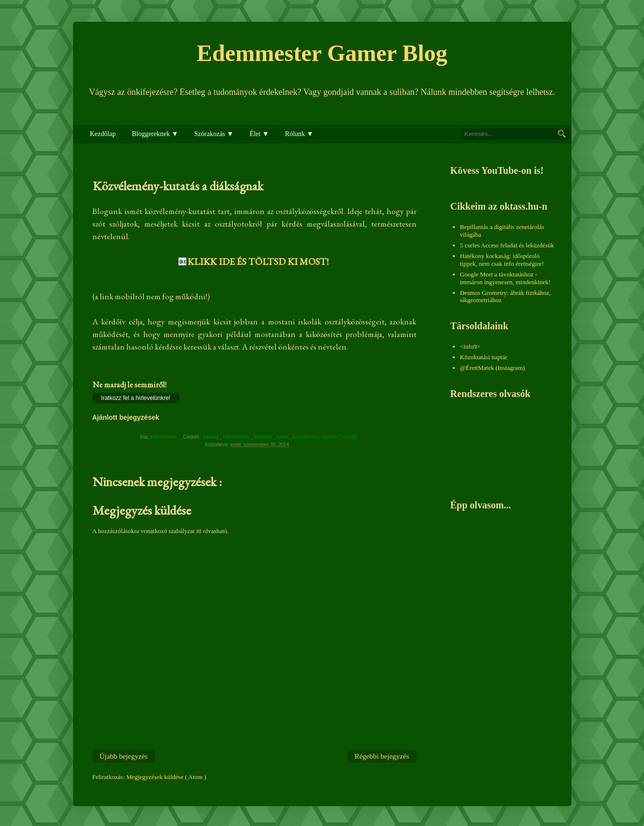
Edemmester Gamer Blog (322, 53)
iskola (283, 437)
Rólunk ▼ (299, 134)
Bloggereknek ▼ (155, 134)
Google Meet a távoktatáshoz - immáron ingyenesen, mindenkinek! (505, 278)
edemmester (237, 437)
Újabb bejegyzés (124, 756)
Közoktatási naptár (484, 357)
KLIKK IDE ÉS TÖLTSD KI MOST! (258, 261)
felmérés (263, 437)
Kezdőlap (103, 134)
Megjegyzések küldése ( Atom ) (166, 777)
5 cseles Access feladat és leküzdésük (507, 245)
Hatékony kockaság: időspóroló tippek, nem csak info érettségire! (502, 260)
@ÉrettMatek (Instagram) (493, 368)
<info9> (470, 346)
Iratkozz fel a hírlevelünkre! (136, 398)
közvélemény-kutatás (316, 437)
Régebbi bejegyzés (382, 756)
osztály (350, 437)
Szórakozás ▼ (214, 134)
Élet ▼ (259, 134)
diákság (211, 437)
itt (199, 531)
